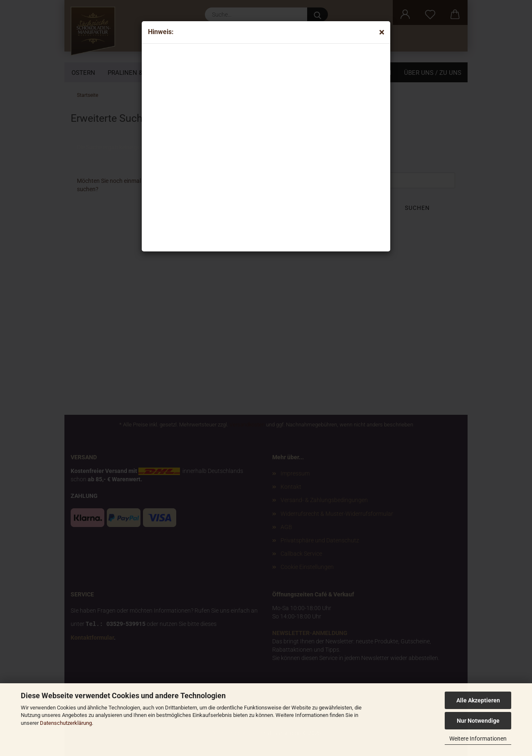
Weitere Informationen (478, 739)
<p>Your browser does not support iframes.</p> (217, 145)
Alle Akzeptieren (478, 700)
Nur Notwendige (478, 721)
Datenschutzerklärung (66, 723)
